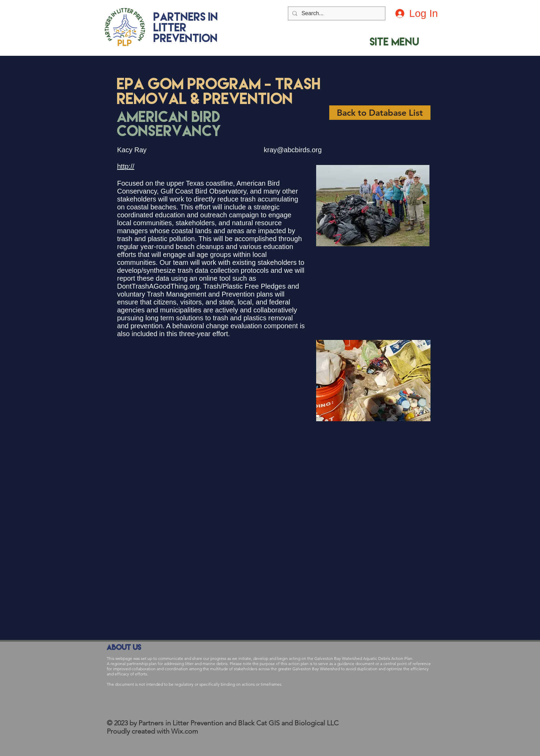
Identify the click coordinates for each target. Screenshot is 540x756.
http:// (126, 166)
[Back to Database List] (380, 113)
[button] (394, 42)
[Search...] (336, 13)
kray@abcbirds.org (293, 150)
